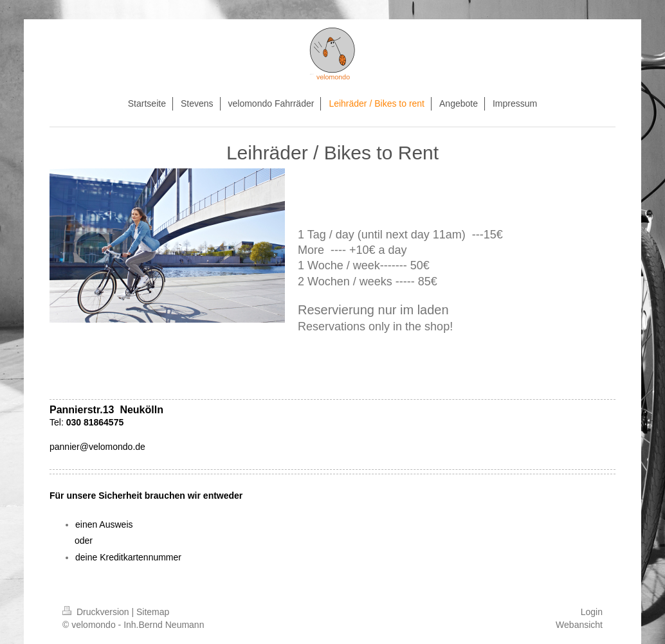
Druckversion (97, 612)
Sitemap (153, 612)
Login (592, 612)
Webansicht (579, 625)
